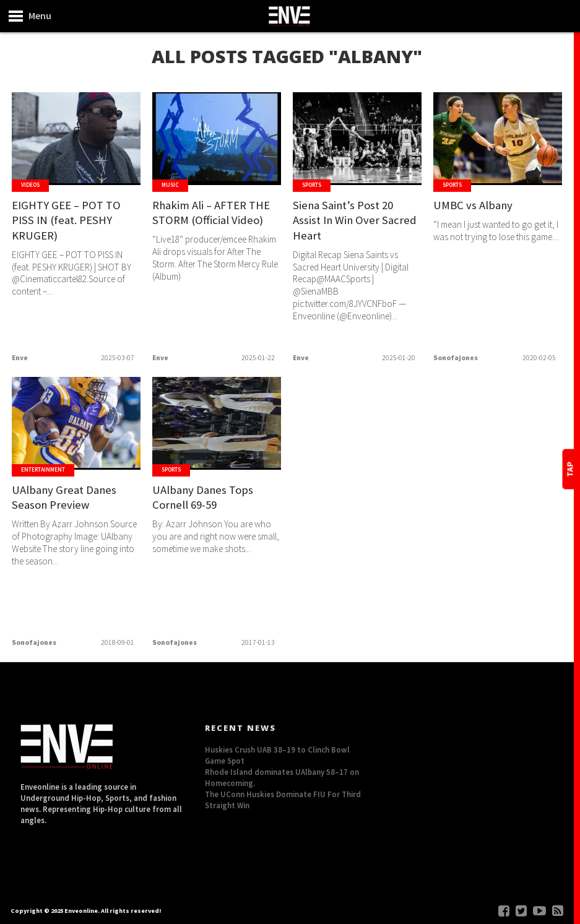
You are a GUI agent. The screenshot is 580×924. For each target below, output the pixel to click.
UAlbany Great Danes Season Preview (66, 498)
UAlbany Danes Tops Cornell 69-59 (204, 498)
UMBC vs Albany (474, 205)
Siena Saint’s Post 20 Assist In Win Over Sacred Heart (356, 221)
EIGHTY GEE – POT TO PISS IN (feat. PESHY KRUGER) (67, 221)
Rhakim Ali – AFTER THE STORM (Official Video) (212, 213)
